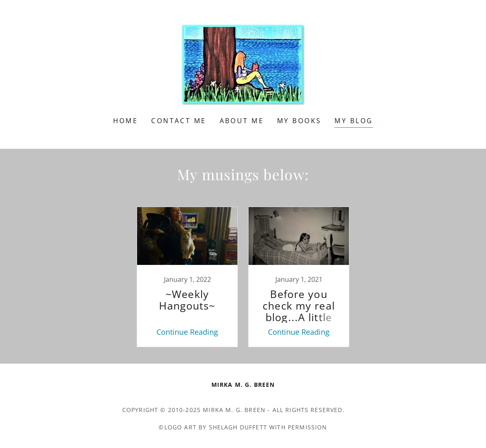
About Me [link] (242, 121)
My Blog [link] (354, 121)
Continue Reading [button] (187, 332)
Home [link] (126, 121)
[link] (243, 64)
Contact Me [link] (179, 121)
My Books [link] (299, 121)
